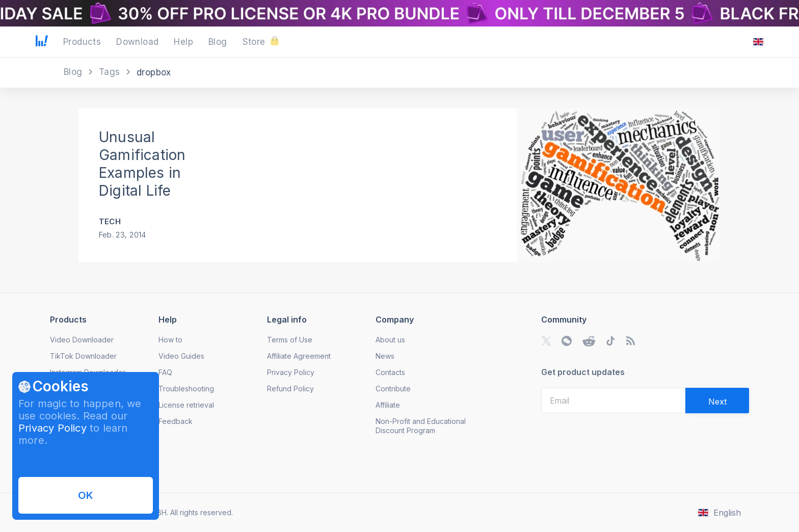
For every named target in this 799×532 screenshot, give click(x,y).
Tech (110, 221)
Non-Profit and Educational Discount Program (421, 426)
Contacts (390, 372)
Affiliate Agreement (299, 356)
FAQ (165, 372)
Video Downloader (82, 340)
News (385, 356)
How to (170, 340)
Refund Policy (290, 389)
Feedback (176, 421)
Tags (111, 72)
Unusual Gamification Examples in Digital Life (142, 164)
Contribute (393, 389)
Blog (74, 72)
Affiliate (388, 405)
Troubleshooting (186, 389)
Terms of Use (290, 340)
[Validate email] (717, 401)
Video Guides (181, 356)
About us (390, 340)
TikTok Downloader (83, 356)
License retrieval (186, 405)
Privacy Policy (52, 428)
